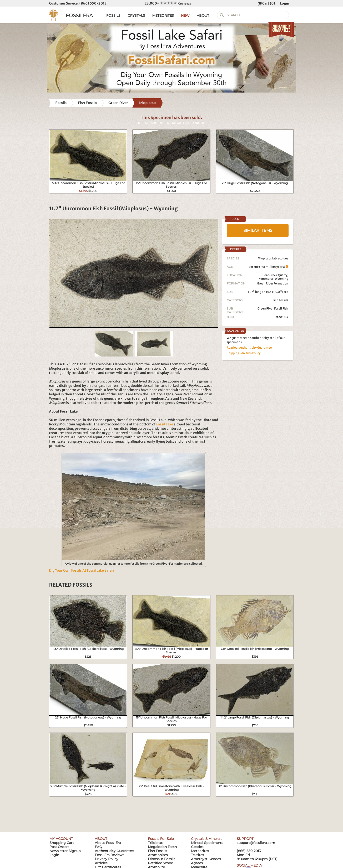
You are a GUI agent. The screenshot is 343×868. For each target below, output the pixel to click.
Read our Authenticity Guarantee (249, 348)
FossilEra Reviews (109, 855)
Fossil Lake (165, 424)
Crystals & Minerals (207, 839)
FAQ (98, 847)
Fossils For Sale (161, 839)
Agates (197, 863)
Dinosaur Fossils (162, 859)
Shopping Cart (62, 843)
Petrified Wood (161, 863)
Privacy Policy (107, 859)
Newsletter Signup (65, 851)
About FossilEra (108, 843)
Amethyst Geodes (206, 859)
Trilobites (156, 843)
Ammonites (158, 855)
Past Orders (59, 847)
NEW (185, 15)
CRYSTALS (136, 15)
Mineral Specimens (207, 843)
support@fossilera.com (256, 843)
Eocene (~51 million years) (268, 267)
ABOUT (203, 15)
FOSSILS (113, 15)
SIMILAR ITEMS (258, 230)
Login (285, 3)
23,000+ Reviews (168, 3)
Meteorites (200, 851)
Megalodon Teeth (162, 847)
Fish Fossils (280, 300)
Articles (101, 863)
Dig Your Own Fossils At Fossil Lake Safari (82, 570)
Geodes (197, 847)
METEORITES (163, 15)
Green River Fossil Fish (273, 308)
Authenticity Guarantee (114, 851)
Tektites (197, 855)
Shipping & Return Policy (244, 353)
